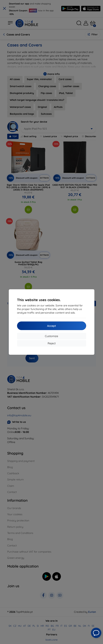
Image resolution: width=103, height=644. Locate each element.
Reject (52, 343)
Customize (51, 336)
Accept (51, 326)
